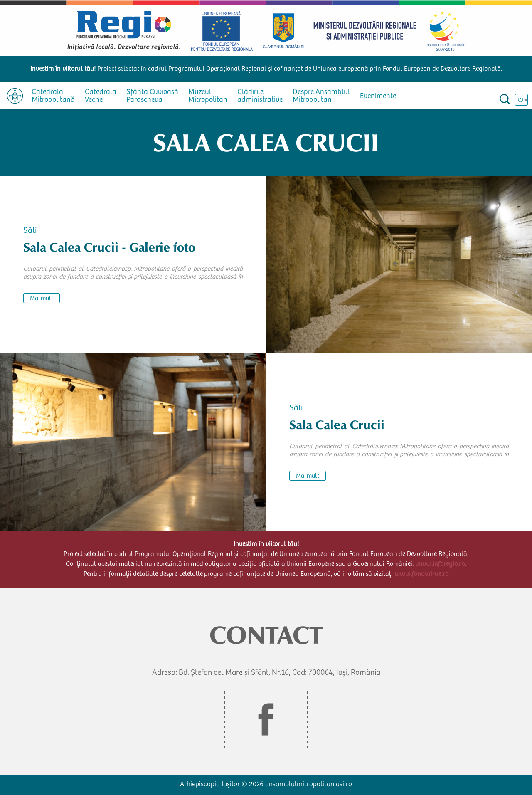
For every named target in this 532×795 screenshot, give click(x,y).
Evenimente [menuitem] (378, 96)
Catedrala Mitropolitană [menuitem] (53, 96)
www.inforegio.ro (440, 564)
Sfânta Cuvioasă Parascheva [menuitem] (152, 96)
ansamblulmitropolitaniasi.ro (309, 785)
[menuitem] (15, 96)
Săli (30, 231)
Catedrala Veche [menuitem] (101, 96)
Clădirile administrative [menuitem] (260, 96)
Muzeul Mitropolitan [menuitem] (208, 96)
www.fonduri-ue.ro (421, 574)
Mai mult (42, 299)
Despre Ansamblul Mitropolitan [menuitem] (321, 96)
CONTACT (266, 635)
